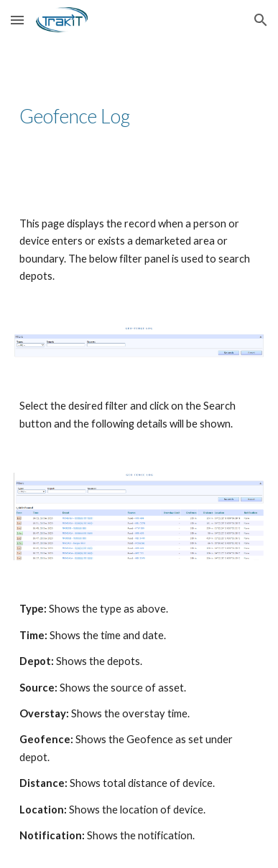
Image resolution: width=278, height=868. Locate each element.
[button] (17, 20)
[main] (139, 116)
